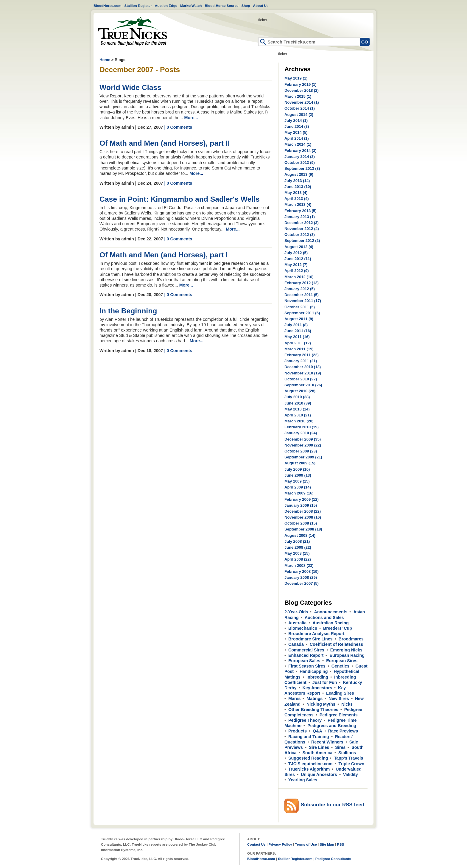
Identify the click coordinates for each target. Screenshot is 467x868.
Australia (297, 623)
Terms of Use (306, 844)
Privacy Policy (280, 844)
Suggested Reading (308, 758)
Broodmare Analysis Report (316, 634)
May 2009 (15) (297, 481)
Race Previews (343, 731)
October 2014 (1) (300, 108)
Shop (246, 6)
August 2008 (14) (300, 535)
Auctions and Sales (324, 617)
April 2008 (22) (298, 559)
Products (298, 731)
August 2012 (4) (299, 247)
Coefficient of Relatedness (337, 644)
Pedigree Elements (339, 715)
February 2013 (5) (301, 211)
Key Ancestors (317, 688)
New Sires (339, 699)
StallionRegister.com (295, 859)
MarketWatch (191, 6)
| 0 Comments (178, 127)
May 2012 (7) (296, 265)
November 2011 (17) (303, 301)
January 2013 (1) (300, 217)
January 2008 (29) (301, 577)
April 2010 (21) (298, 415)
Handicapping (314, 671)
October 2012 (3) (300, 235)
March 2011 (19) (299, 349)
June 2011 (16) (298, 331)
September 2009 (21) (303, 457)
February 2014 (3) (301, 151)
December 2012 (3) (302, 223)
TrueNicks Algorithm (309, 769)
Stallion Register (138, 6)
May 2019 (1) (296, 78)
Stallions (347, 753)
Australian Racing (331, 623)
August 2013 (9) (299, 174)
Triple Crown (352, 764)
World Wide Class (130, 87)
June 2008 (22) (298, 547)
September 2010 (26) (303, 385)
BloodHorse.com (108, 6)
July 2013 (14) (297, 181)
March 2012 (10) (299, 277)
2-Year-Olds (296, 612)
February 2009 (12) (302, 499)
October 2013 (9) (300, 162)
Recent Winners (327, 742)
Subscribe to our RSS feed (333, 805)
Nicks (347, 704)
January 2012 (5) (300, 289)
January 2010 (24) (301, 433)
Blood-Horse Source (221, 6)
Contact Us (256, 844)
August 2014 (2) (299, 115)
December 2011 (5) (302, 295)
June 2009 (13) (298, 475)
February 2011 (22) (302, 355)
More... (191, 118)
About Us (261, 6)
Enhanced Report (306, 655)
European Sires (342, 661)
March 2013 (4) (298, 204)
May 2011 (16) (297, 337)
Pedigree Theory (305, 720)
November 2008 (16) (303, 517)
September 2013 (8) (302, 168)
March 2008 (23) (299, 566)
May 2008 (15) (297, 553)
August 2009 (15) (300, 463)
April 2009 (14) (298, 487)
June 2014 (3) (297, 126)
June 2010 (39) (298, 403)
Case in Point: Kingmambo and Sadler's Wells (180, 199)
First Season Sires (307, 666)
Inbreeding (317, 677)
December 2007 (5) (302, 583)
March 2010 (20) (299, 421)
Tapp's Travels (348, 758)
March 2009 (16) (299, 493)
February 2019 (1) (301, 84)
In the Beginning (128, 311)
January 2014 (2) (300, 157)
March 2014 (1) (298, 144)
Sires (340, 747)
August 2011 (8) (299, 319)
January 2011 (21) (301, 361)
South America (317, 753)
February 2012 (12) (302, 283)
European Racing (347, 655)
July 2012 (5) (296, 253)
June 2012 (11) (298, 259)
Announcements (331, 612)
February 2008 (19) (302, 571)
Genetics (340, 666)
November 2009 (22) (303, 445)
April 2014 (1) (297, 138)
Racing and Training (309, 737)
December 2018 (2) (302, 90)
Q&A (317, 731)
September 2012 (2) (302, 241)
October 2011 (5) (300, 307)
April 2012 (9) (297, 271)
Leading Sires (340, 693)
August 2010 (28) (300, 391)
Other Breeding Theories (313, 710)
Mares (294, 699)
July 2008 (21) (297, 541)
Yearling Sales (303, 780)
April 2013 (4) (297, 199)
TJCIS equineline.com (310, 764)
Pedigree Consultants (333, 859)
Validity (351, 774)
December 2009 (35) (303, 439)
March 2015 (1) (298, 96)
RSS (340, 844)
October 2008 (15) (301, 523)
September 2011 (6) (302, 313)
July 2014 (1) (296, 120)
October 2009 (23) (301, 451)
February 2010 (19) (302, 427)
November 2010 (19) (303, 373)
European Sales (304, 661)
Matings (315, 699)
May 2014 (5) (296, 132)
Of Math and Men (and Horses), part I (164, 255)
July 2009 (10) (297, 469)
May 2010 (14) (297, 409)
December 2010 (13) (303, 367)
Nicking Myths (321, 704)
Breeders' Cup (338, 628)
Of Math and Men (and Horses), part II (165, 143)
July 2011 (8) (296, 325)
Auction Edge (166, 6)
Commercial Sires (306, 650)
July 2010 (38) (297, 397)
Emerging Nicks (346, 650)
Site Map (327, 844)
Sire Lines (319, 747)
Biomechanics (303, 628)
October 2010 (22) (301, 379)
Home (133, 31)
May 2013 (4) (296, 193)
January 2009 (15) (301, 505)
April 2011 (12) (298, 343)
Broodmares (351, 639)
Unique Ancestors (319, 774)
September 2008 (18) (303, 529)
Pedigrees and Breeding (332, 726)
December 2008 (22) (303, 511)
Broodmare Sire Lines (310, 639)
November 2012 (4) (302, 229)
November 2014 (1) (302, 102)
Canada (296, 644)
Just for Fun (325, 682)
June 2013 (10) (298, 187)
